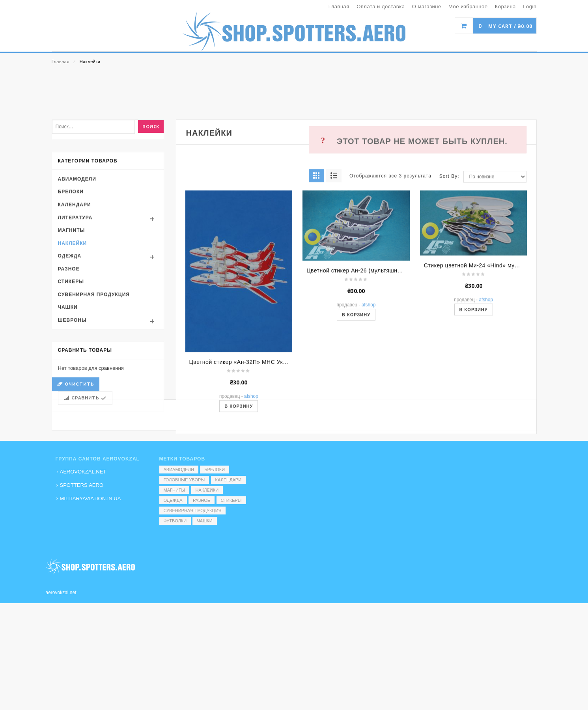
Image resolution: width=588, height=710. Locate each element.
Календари (75, 279)
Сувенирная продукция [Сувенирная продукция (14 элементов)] (193, 511)
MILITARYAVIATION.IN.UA (91, 498)
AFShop (369, 379)
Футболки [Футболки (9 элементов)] (175, 521)
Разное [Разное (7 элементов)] (202, 500)
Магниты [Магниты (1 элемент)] (175, 490)
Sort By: (449, 251)
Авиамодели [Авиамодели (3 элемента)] (179, 470)
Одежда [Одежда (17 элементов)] (173, 500)
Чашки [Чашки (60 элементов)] (204, 521)
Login (530, 7)
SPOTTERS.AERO (82, 485)
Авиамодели (77, 253)
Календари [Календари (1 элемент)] (229, 480)
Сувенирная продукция (94, 369)
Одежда (70, 330)
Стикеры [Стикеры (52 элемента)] (231, 500)
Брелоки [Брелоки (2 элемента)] (215, 470)
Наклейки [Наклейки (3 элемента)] (207, 490)
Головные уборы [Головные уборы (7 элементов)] (184, 480)
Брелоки (71, 266)
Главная (61, 61)
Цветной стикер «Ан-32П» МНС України (244, 436)
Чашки (68, 382)
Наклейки (73, 317)
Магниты (72, 304)
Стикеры (71, 356)
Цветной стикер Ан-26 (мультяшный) (357, 345)
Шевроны (72, 394)
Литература (75, 292)
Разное (69, 343)
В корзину (356, 389)
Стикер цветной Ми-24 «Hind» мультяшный (483, 339)
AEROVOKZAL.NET (83, 472)
